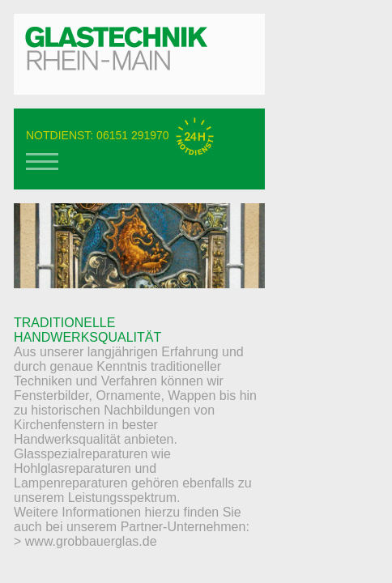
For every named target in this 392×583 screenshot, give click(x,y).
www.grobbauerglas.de (91, 541)
